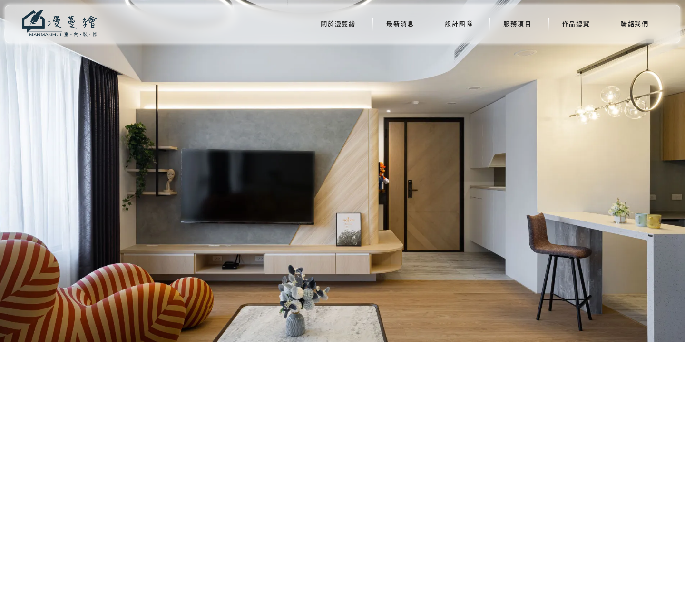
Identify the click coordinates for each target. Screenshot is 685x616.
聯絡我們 (635, 24)
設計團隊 (459, 24)
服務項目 (517, 24)
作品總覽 (576, 24)
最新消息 (400, 24)
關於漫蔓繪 (338, 24)
